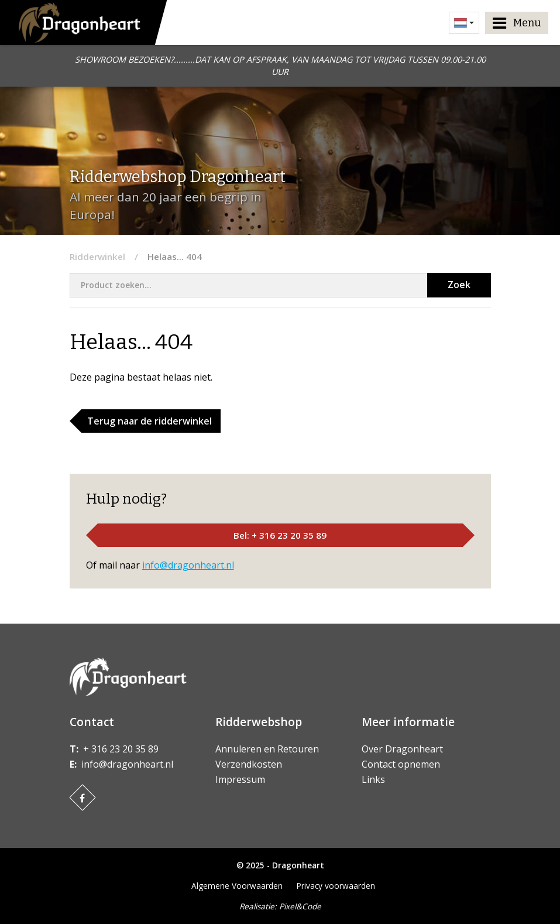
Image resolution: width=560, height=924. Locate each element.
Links (373, 779)
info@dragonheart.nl (188, 565)
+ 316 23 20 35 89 (121, 749)
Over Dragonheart (402, 749)
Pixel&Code (300, 906)
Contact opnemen (401, 764)
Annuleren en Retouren (267, 749)
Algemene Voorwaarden (237, 886)
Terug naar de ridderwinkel (150, 421)
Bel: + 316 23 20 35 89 (280, 535)
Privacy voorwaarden (336, 886)
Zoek (459, 285)
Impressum (240, 779)
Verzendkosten (249, 764)
